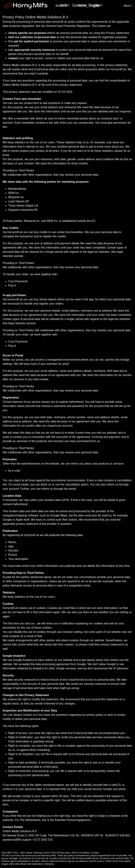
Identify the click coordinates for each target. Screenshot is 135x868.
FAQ (53, 853)
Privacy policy (64, 853)
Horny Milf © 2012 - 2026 (13, 853)
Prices (46, 853)
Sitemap (38, 853)
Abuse (29, 853)
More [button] (127, 6)
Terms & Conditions (81, 853)
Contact (95, 853)
